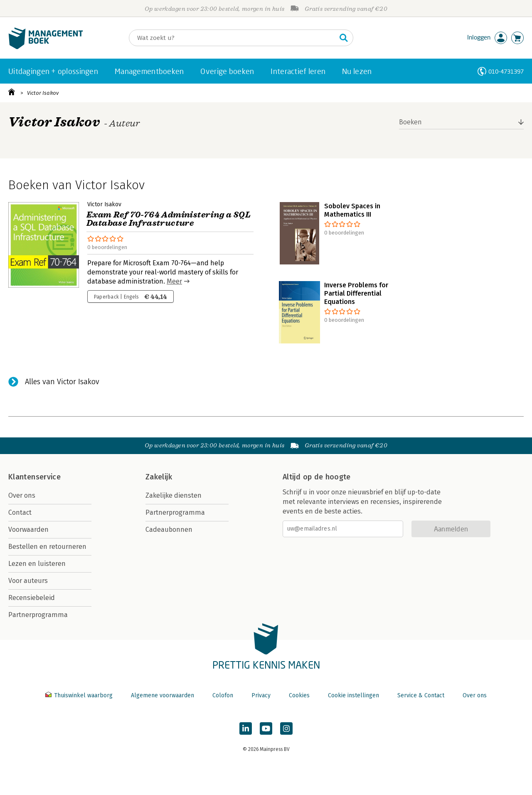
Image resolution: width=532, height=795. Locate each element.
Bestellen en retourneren (47, 547)
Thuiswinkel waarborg (80, 695)
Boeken (410, 122)
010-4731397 (506, 71)
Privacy (261, 695)
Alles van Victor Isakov (62, 382)
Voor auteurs (28, 581)
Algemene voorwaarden (163, 695)
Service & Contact (421, 695)
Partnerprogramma (38, 615)
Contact (20, 512)
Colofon (223, 695)
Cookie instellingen (353, 695)
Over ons (22, 495)
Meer (174, 281)
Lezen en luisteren (37, 564)
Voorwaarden (28, 530)
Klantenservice (34, 477)
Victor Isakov (43, 93)
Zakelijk (159, 477)
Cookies (299, 695)
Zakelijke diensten (174, 495)
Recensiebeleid (32, 598)
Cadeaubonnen (169, 530)
